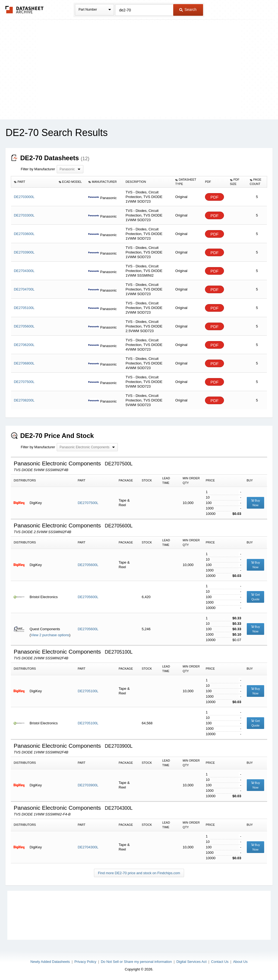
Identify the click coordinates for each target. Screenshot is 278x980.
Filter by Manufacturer (38, 169)
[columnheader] (34, 182)
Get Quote (255, 597)
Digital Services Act (192, 962)
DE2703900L (88, 785)
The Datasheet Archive (25, 10)
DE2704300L (88, 847)
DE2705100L (88, 691)
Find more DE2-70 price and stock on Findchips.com (139, 873)
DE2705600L (88, 565)
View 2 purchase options (50, 635)
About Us (240, 962)
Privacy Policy (85, 962)
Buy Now (256, 503)
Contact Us (220, 962)
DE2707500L (88, 503)
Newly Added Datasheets (50, 962)
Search (188, 10)
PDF (214, 197)
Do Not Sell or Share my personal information (136, 962)
